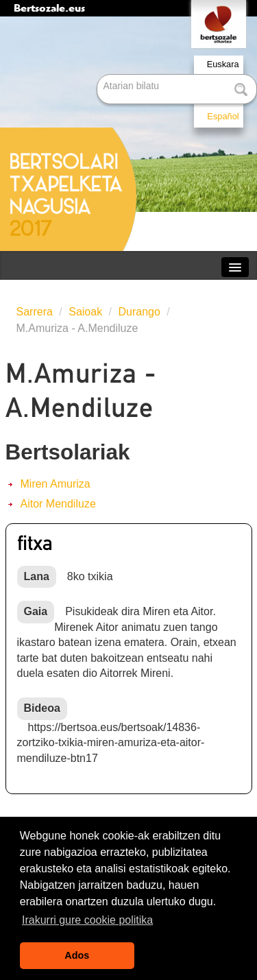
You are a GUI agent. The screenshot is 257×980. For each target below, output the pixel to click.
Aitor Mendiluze (58, 504)
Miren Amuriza (56, 484)
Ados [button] (77, 955)
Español (223, 116)
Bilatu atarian (98, 75)
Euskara (223, 64)
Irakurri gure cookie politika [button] (87, 920)
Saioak (85, 312)
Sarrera (35, 312)
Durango (139, 312)
